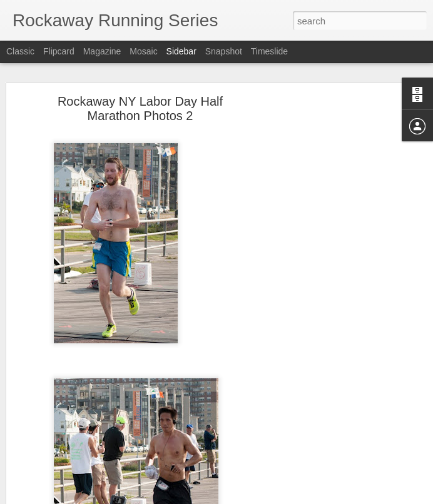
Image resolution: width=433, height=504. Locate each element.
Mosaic (143, 51)
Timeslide (269, 51)
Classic (20, 51)
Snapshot (224, 51)
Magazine (102, 51)
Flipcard (59, 51)
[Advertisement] (325, 294)
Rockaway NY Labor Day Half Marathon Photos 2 (140, 105)
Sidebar (181, 51)
